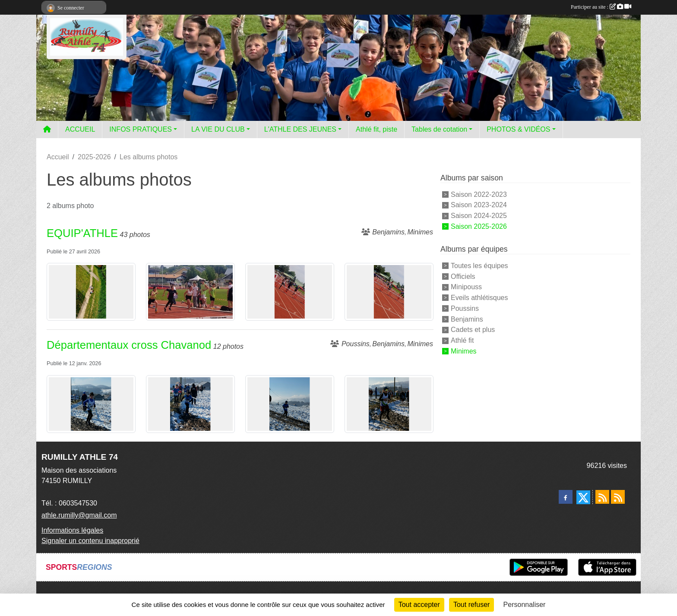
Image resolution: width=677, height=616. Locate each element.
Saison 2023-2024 (479, 205)
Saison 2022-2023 (479, 194)
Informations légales (72, 530)
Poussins (465, 308)
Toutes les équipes (479, 266)
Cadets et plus (473, 330)
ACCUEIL (80, 129)
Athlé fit (462, 340)
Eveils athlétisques (479, 298)
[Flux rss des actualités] (602, 497)
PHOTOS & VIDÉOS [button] (518, 129)
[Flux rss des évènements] (618, 497)
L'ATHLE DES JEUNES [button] (300, 129)
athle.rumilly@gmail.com (79, 515)
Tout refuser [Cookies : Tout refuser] (471, 605)
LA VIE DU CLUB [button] (218, 129)
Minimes (464, 351)
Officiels (463, 276)
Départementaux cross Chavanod (129, 345)
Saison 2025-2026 (479, 226)
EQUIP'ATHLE (82, 233)
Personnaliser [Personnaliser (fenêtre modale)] (525, 605)
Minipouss (466, 287)
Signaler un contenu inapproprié (90, 541)
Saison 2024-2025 (479, 216)
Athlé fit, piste (376, 129)
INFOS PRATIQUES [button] (141, 129)
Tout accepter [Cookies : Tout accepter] (419, 605)
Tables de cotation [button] (439, 129)
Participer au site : (601, 7)
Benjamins (467, 319)
